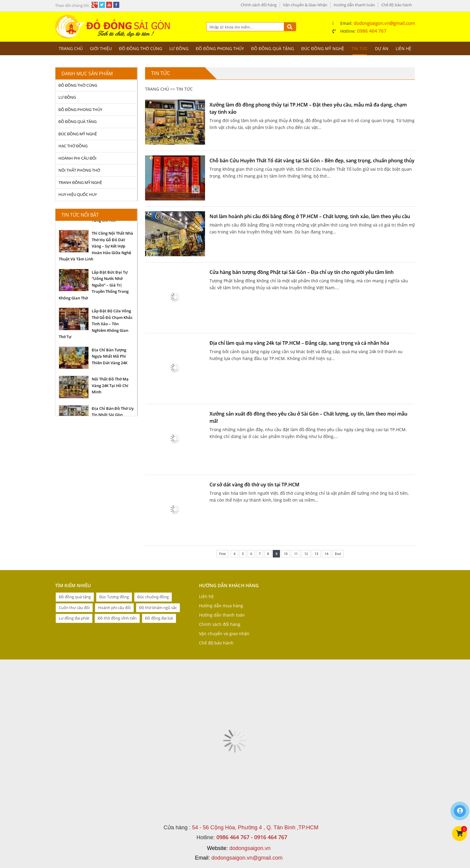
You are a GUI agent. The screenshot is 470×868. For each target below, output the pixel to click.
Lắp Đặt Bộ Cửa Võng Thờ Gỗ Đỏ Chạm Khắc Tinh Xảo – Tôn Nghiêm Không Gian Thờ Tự (96, 324)
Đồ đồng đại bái (159, 618)
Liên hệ (403, 48)
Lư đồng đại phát (74, 618)
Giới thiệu (101, 48)
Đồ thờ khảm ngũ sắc (158, 608)
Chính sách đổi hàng (259, 5)
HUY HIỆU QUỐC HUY (78, 194)
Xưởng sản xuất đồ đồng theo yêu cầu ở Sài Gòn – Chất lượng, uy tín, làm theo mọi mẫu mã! (308, 417)
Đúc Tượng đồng (114, 597)
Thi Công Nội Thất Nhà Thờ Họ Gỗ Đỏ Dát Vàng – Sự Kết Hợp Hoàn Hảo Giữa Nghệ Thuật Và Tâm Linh (96, 246)
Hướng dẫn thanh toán (354, 5)
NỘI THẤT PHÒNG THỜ (79, 170)
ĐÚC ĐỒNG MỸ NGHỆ (323, 48)
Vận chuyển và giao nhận (224, 634)
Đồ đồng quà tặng (75, 597)
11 (296, 554)
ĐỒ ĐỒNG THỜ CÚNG (141, 48)
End (338, 554)
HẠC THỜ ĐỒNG (73, 146)
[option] (96, 246)
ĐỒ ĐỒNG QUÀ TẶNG (273, 48)
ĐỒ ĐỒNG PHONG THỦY (220, 48)
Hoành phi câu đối (114, 608)
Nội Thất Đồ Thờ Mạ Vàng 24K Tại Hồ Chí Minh (110, 385)
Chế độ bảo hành (397, 5)
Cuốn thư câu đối (74, 608)
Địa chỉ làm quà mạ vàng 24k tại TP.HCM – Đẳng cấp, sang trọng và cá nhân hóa (299, 343)
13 (316, 554)
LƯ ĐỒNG (179, 48)
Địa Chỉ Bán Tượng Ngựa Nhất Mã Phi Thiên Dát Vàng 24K (110, 356)
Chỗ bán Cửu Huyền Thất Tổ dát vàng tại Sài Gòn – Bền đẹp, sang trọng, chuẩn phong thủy (312, 161)
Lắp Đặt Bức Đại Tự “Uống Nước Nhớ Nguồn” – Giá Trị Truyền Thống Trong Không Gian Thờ (94, 285)
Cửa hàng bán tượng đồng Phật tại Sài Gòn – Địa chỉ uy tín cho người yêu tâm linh (302, 272)
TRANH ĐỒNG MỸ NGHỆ (80, 182)
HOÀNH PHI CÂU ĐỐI (77, 158)
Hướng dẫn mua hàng (221, 606)
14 (326, 554)
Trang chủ (71, 48)
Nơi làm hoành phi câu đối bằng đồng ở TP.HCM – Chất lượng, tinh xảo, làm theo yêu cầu (310, 216)
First (222, 554)
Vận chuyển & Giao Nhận (305, 5)
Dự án (382, 48)
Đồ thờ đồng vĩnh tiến (117, 618)
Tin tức (360, 48)
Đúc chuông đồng (153, 597)
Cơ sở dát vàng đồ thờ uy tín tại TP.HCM (254, 485)
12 (306, 554)
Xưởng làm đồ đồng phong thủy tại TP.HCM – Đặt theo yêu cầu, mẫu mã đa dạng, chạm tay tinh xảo (308, 108)
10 (286, 554)
